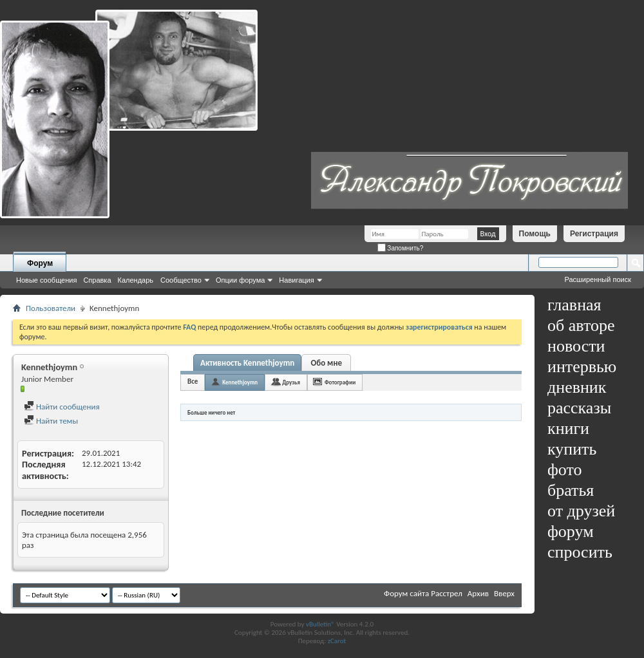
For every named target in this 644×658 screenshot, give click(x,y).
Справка (97, 280)
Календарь (136, 280)
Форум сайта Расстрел (423, 593)
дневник (577, 387)
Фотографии (340, 382)
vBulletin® (320, 624)
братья (571, 490)
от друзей (581, 511)
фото (565, 470)
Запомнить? (401, 248)
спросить (580, 552)
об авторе (581, 325)
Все (193, 381)
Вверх (504, 593)
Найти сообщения (62, 407)
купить (572, 449)
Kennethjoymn (240, 382)
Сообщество (181, 280)
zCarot (337, 641)
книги (568, 428)
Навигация (296, 280)
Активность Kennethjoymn (247, 363)
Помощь (535, 234)
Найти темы (51, 421)
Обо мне (326, 363)
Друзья (291, 382)
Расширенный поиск (598, 279)
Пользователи (51, 308)
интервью (582, 367)
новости (576, 346)
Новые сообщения (46, 280)
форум (571, 531)
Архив (478, 593)
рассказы (579, 408)
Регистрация (594, 234)
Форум (40, 263)
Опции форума (240, 280)
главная (574, 305)
